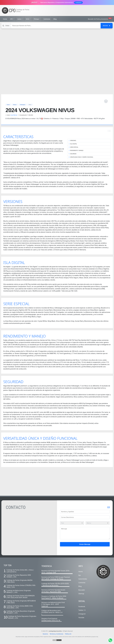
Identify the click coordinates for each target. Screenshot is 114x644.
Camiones (47, 19)
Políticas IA (68, 634)
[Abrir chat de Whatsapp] (110, 640)
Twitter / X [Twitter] (82, 610)
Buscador (82, 590)
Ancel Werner (14, 115)
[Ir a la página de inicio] (16, 11)
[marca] (98, 523)
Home (5, 19)
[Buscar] (56, 26)
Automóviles (83, 579)
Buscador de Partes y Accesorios (100, 19)
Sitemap (81, 594)
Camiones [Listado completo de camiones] (82, 583)
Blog (55, 19)
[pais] (72, 523)
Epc (80, 575)
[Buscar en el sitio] (107, 26)
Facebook (82, 606)
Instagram (82, 614)
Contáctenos (78, 3)
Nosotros (45, 634)
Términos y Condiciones (56, 634)
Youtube (81, 618)
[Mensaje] (85, 533)
